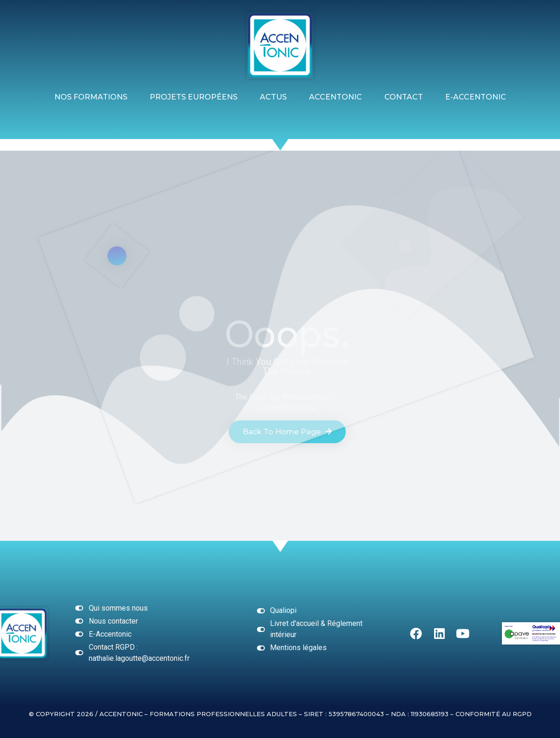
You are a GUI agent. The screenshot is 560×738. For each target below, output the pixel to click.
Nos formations (91, 97)
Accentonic (336, 97)
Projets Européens (194, 97)
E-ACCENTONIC (476, 97)
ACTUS (273, 97)
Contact (404, 97)
